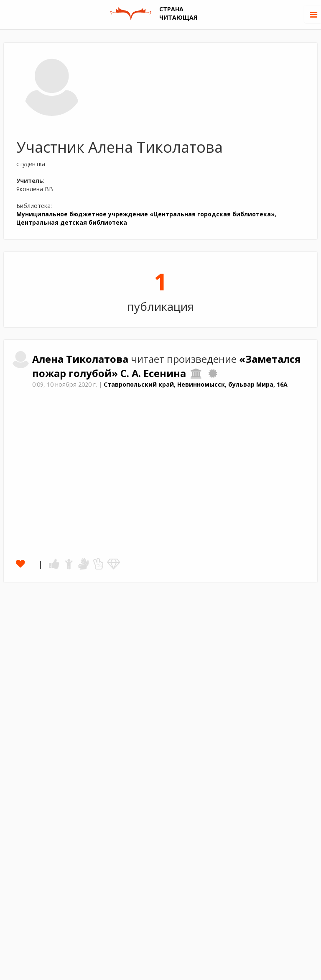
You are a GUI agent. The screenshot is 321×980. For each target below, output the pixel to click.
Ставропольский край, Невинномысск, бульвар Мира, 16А (196, 384)
